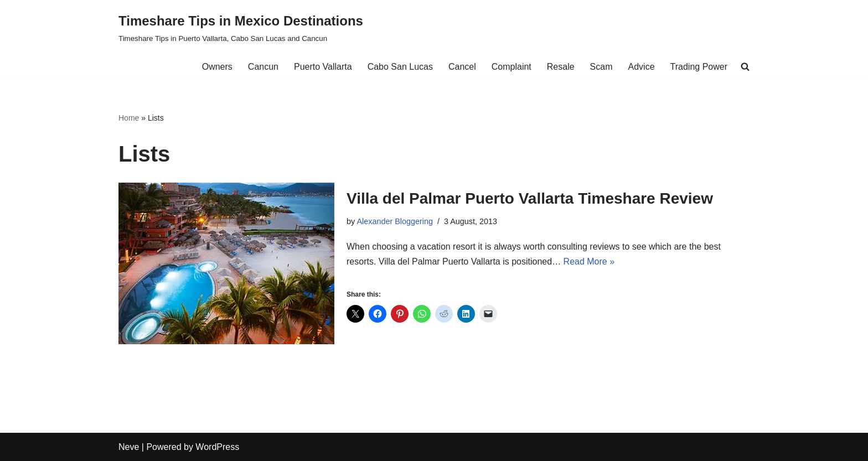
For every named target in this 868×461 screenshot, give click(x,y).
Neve (129, 447)
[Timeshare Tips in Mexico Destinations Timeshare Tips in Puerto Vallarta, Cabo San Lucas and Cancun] (241, 27)
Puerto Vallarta (323, 67)
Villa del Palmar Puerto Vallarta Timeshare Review (530, 198)
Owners (217, 67)
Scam (601, 67)
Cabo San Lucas (400, 67)
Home (129, 118)
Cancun (263, 67)
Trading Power (699, 67)
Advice (642, 67)
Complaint (512, 67)
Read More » (589, 261)
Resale (561, 67)
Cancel (462, 67)
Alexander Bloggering (395, 221)
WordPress (217, 447)
